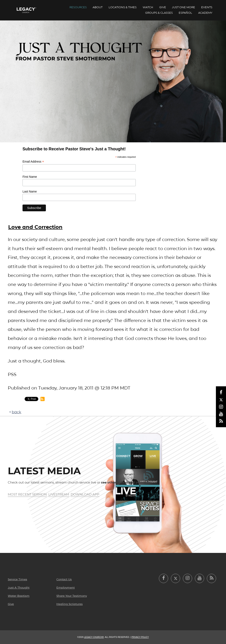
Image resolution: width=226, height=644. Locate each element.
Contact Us (64, 579)
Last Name (30, 191)
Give (163, 7)
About (98, 7)
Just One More (183, 7)
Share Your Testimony (72, 596)
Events (207, 7)
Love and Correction (35, 227)
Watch (148, 7)
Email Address (33, 162)
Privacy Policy (140, 637)
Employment (66, 587)
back (17, 412)
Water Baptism (19, 596)
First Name (30, 177)
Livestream (59, 494)
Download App (85, 494)
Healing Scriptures (70, 604)
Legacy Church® (94, 637)
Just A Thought (19, 587)
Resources (78, 7)
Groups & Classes (159, 13)
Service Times (17, 579)
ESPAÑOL (185, 13)
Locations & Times (123, 7)
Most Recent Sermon (27, 494)
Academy (205, 13)
